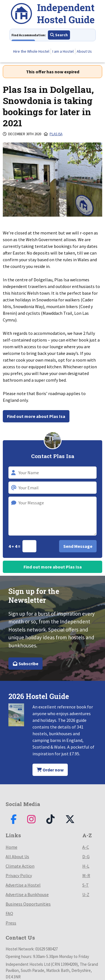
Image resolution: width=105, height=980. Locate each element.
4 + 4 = (15, 546)
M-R (86, 875)
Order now (50, 770)
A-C (86, 847)
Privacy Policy (19, 875)
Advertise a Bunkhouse (27, 894)
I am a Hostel (63, 51)
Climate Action (20, 866)
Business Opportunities (28, 904)
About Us (84, 51)
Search (59, 35)
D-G (86, 856)
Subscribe (25, 664)
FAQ (9, 913)
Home (11, 847)
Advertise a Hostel (23, 885)
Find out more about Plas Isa (36, 416)
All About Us (17, 856)
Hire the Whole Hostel (31, 51)
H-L (86, 866)
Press (11, 923)
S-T (86, 885)
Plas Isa (56, 134)
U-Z (86, 894)
